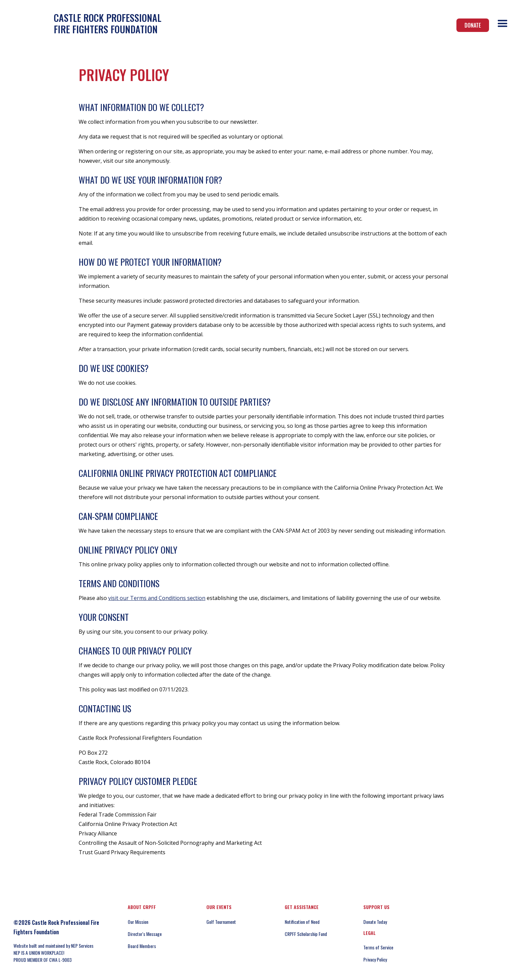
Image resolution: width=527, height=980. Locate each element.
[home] (86, 23)
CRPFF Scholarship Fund (306, 934)
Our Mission (138, 922)
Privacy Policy (375, 959)
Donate (473, 25)
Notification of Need (302, 922)
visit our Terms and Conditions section (157, 598)
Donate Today (375, 922)
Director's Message (145, 934)
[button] (503, 24)
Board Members (142, 946)
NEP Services (82, 946)
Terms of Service (378, 947)
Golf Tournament (221, 922)
